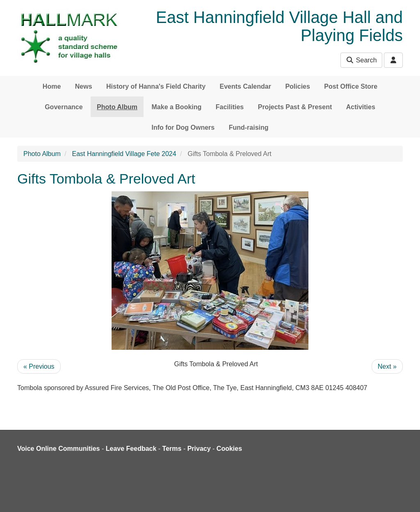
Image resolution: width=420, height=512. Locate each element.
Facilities (230, 107)
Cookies (229, 449)
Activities (361, 107)
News (84, 86)
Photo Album (117, 107)
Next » (387, 366)
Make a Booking (177, 107)
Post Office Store (351, 86)
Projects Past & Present (295, 107)
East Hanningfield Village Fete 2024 (124, 154)
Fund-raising (249, 127)
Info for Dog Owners (183, 127)
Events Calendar (245, 86)
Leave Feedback (131, 449)
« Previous (39, 366)
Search (361, 60)
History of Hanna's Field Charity (156, 86)
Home (52, 86)
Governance (64, 107)
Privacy (199, 449)
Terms (172, 449)
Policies (297, 86)
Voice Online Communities (59, 449)
